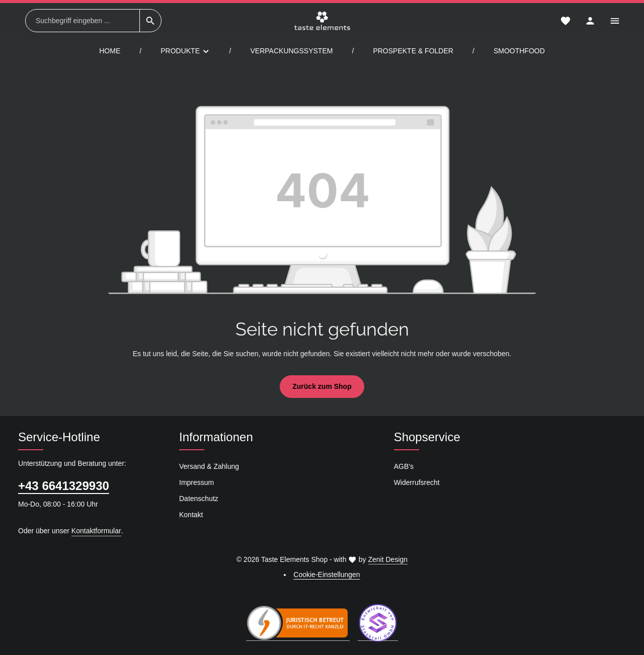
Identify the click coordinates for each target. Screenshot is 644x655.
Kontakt (191, 515)
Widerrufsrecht (417, 482)
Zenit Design (388, 559)
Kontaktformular (96, 531)
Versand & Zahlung (209, 466)
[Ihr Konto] (590, 21)
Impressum (196, 482)
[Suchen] (150, 21)
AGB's (404, 466)
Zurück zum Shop (322, 386)
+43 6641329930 (64, 486)
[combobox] (83, 21)
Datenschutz (199, 499)
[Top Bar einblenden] (615, 21)
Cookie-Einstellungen (327, 575)
